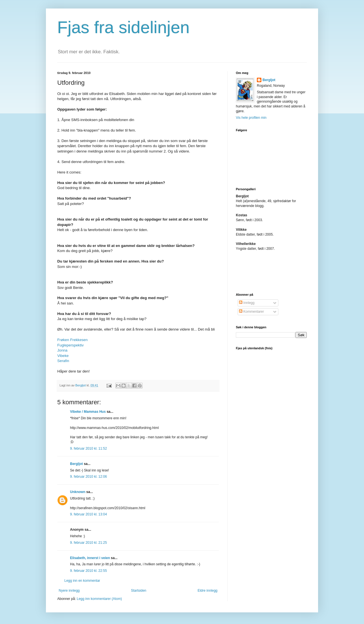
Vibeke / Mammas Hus (88, 412)
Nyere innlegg (69, 591)
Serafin (63, 361)
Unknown (78, 492)
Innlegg (247, 303)
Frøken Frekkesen (72, 340)
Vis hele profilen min (251, 118)
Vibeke (63, 356)
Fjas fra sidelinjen (123, 27)
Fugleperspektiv (70, 345)
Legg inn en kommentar (82, 581)
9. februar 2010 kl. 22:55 (88, 571)
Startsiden (139, 591)
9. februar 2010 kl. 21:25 (88, 543)
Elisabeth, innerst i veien (90, 558)
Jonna (62, 350)
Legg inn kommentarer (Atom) (99, 599)
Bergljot (76, 464)
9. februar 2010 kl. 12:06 (88, 477)
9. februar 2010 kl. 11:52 (88, 449)
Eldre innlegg (208, 591)
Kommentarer (251, 312)
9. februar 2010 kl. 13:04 (88, 514)
